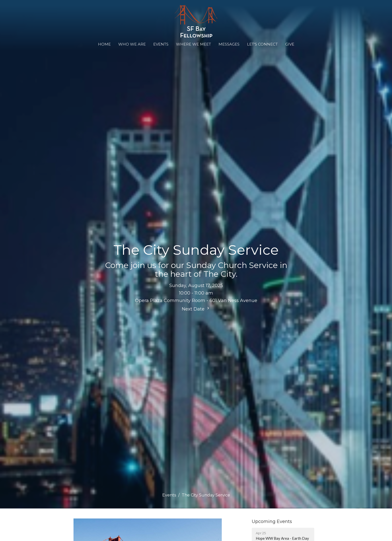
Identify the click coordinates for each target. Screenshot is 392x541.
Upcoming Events (272, 521)
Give (290, 44)
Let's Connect (262, 44)
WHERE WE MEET (193, 44)
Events (161, 44)
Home (104, 44)
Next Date (196, 309)
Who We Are (132, 44)
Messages (229, 44)
